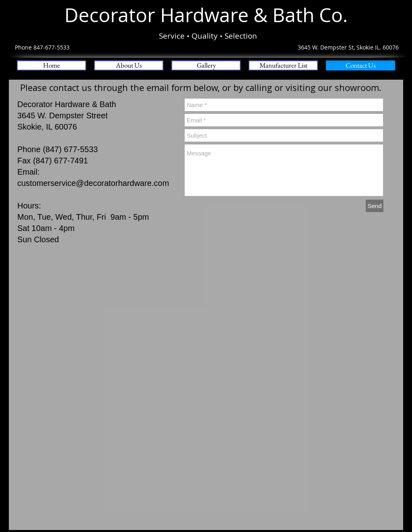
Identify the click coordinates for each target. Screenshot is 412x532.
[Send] (375, 206)
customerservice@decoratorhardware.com (93, 183)
